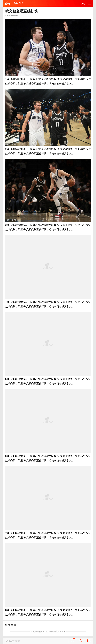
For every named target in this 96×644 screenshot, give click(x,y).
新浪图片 (18, 3)
